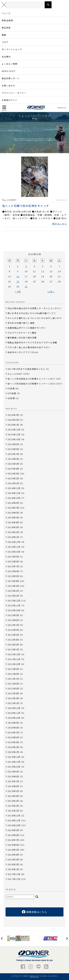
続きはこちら (60, 224)
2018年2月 (13, 864)
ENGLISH (62, 108)
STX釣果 (12, 393)
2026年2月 (13, 420)
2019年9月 (13, 772)
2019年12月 (14, 757)
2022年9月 (13, 615)
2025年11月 (14, 434)
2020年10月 (14, 718)
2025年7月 (13, 454)
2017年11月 (14, 879)
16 (18, 276)
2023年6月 (13, 571)
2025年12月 (14, 430)
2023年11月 (14, 547)
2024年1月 (13, 537)
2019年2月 (13, 806)
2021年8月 (13, 674)
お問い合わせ (8, 85)
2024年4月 (13, 522)
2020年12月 (14, 708)
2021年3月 (13, 698)
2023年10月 (14, 552)
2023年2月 (13, 591)
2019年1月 (13, 811)
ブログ (5, 42)
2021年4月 (13, 693)
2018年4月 (13, 855)
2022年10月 (14, 610)
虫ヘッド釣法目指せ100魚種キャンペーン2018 (32, 384)
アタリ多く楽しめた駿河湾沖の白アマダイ (29, 347)
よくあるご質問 (10, 64)
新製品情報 (7, 20)
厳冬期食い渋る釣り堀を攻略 (22, 338)
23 (18, 281)
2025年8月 (13, 449)
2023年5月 (13, 576)
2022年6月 (13, 630)
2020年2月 (13, 747)
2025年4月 (13, 469)
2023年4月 (13, 581)
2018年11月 (14, 820)
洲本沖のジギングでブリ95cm (23, 352)
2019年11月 (14, 762)
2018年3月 (13, 859)
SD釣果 (11, 398)
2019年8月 (13, 776)
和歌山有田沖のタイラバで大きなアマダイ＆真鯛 (32, 342)
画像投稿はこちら (35, 912)
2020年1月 (13, 752)
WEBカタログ (9, 71)
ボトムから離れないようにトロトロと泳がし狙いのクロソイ (38, 318)
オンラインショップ (12, 49)
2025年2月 (13, 478)
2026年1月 (13, 425)
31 (26, 286)
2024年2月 (13, 532)
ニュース (6, 13)
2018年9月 (13, 830)
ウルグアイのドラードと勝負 (22, 333)
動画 (4, 35)
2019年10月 (14, 767)
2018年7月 (13, 840)
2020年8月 (13, 728)
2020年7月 (13, 732)
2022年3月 (13, 644)
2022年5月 (13, 635)
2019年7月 (13, 781)
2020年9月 (13, 723)
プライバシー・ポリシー (14, 93)
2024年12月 (14, 488)
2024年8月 (13, 503)
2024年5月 (13, 517)
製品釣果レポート (11, 78)
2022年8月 (13, 620)
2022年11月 (14, 605)
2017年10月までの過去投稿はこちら (26, 369)
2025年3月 (13, 473)
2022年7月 (13, 625)
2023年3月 (13, 586)
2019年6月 (13, 786)
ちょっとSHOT (9, 200)
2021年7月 (13, 679)
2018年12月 (14, 815)
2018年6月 (13, 845)
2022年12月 (14, 601)
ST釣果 (11, 388)
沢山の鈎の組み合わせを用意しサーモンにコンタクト (35, 308)
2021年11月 (14, 659)
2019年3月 (13, 801)
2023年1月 (13, 596)
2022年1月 (13, 649)
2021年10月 (14, 664)
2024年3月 (13, 527)
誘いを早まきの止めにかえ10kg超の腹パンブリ (32, 313)
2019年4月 (13, 796)
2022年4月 (13, 640)
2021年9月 (13, 669)
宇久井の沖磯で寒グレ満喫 (21, 323)
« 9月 (18, 292)
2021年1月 (13, 703)
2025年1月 (13, 483)
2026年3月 (13, 415)
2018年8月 (13, 835)
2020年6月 (13, 737)
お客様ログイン (10, 100)
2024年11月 (14, 493)
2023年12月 (14, 542)
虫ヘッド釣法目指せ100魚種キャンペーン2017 (32, 379)
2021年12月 (14, 654)
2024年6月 (13, 513)
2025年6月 (13, 459)
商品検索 (6, 28)
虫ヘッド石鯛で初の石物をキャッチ (26, 206)
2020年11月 (14, 713)
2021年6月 (13, 684)
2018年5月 (13, 850)
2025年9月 (13, 444)
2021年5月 (13, 688)
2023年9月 (13, 557)
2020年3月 (13, 742)
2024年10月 (14, 498)
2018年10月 (14, 825)
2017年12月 (14, 874)
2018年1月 (13, 869)
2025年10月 (14, 439)
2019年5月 (13, 791)
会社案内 (6, 57)
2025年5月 (13, 464)
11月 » (51, 292)
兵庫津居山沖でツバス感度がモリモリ (27, 328)
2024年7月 (13, 508)
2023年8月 (13, 561)
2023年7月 (13, 566)
